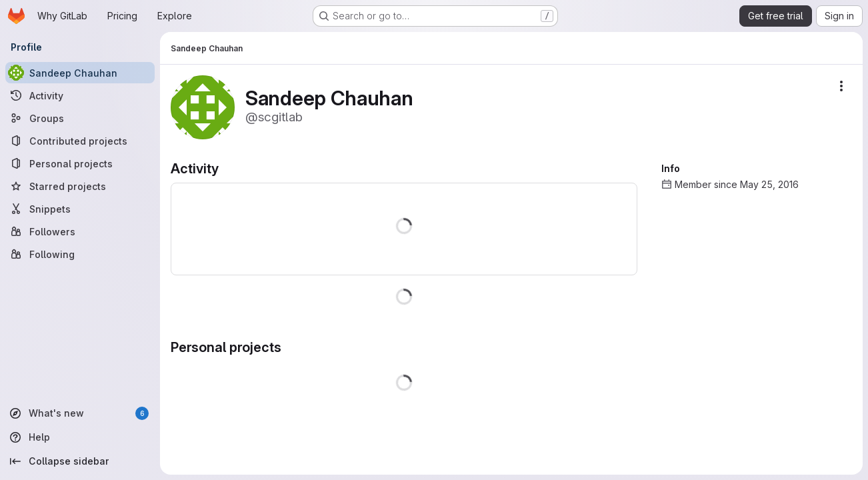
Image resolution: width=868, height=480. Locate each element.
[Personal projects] (80, 163)
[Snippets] (80, 209)
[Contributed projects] (80, 141)
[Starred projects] (80, 186)
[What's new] (80, 413)
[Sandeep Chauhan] (80, 73)
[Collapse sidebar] (80, 461)
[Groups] (80, 118)
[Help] (80, 437)
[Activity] (80, 95)
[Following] (80, 254)
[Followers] (80, 231)
